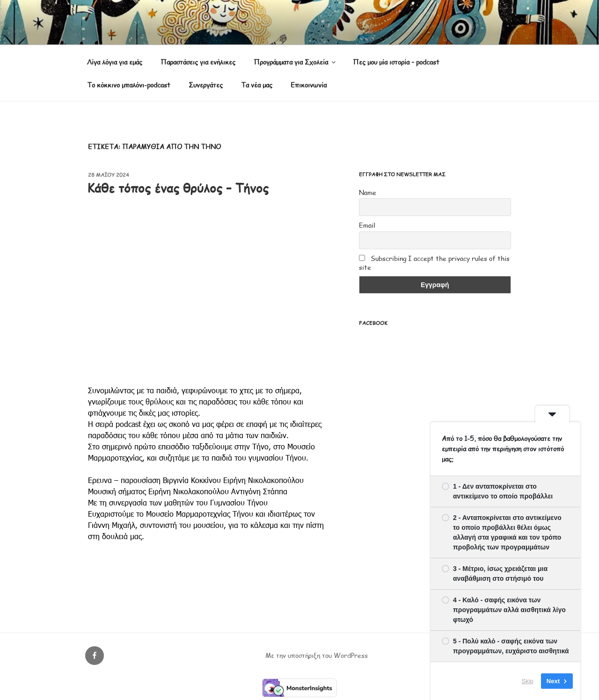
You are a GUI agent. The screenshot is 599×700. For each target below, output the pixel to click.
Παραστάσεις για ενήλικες (198, 62)
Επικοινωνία (309, 85)
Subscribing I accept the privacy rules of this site (434, 263)
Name (368, 192)
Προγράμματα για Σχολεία (295, 62)
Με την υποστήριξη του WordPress (317, 655)
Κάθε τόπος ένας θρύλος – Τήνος (178, 188)
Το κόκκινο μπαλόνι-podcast (129, 85)
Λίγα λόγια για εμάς (115, 62)
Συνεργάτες (206, 85)
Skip (528, 681)
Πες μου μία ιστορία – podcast (396, 62)
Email (367, 225)
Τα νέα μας (257, 85)
